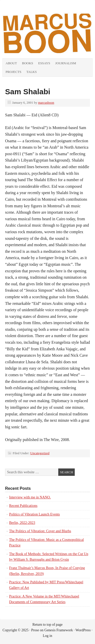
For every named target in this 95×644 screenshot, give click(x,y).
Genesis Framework (59, 630)
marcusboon (46, 103)
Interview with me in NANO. (30, 497)
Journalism (66, 63)
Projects (13, 72)
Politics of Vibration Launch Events (34, 514)
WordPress (83, 630)
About (11, 63)
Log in (48, 636)
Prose (35, 630)
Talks (32, 72)
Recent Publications (23, 506)
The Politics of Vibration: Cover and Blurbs (40, 531)
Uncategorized (40, 453)
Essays (44, 63)
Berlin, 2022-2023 (22, 523)
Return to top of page (48, 625)
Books (28, 63)
